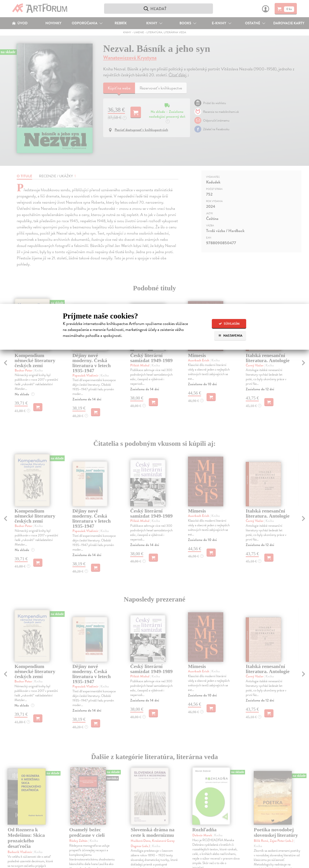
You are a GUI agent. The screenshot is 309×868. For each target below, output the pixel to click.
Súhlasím (229, 324)
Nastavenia (230, 336)
